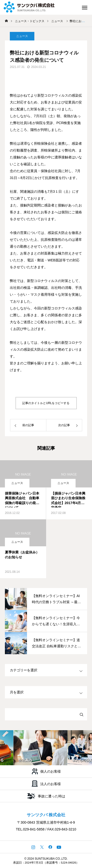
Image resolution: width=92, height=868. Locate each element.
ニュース (17, 483)
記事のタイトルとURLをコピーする (46, 403)
